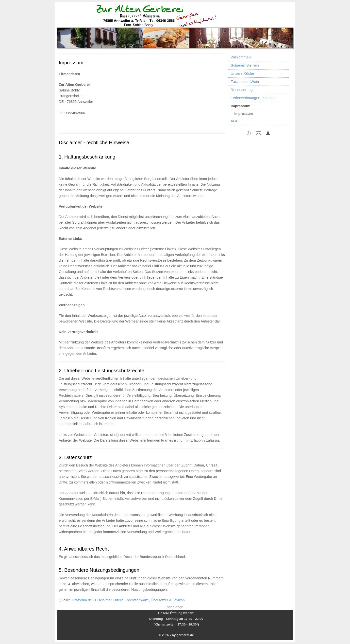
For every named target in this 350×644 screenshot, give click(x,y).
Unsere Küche (242, 73)
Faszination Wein (245, 81)
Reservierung (242, 90)
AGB (235, 121)
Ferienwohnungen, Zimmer (253, 98)
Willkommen (241, 57)
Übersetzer (159, 600)
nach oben (175, 607)
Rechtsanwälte (137, 600)
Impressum (241, 106)
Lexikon (179, 600)
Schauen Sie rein (245, 65)
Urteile (118, 600)
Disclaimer (103, 600)
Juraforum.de (81, 600)
